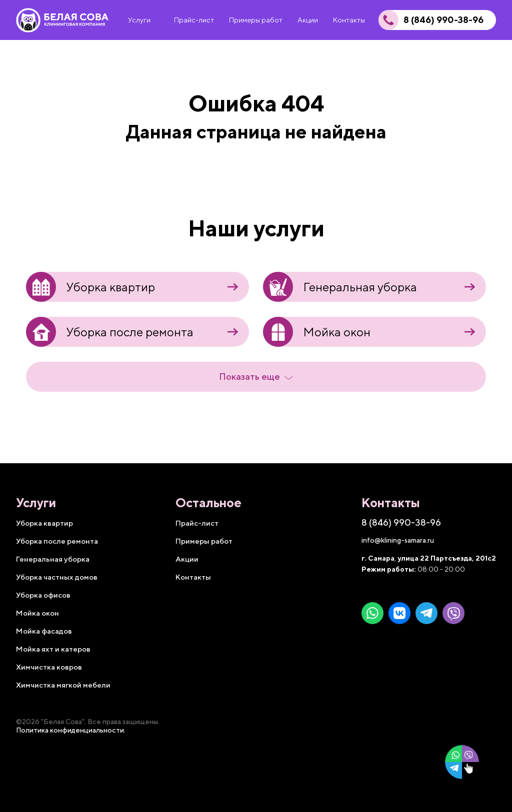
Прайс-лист (197, 523)
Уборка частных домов (57, 577)
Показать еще (256, 377)
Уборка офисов (43, 595)
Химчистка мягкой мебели (63, 685)
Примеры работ (204, 541)
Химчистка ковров (49, 667)
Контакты (193, 577)
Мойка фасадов (44, 631)
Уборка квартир (90, 287)
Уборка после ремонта (110, 332)
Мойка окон (317, 332)
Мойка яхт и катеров (53, 649)
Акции (187, 559)
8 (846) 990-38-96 (443, 20)
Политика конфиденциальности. (71, 730)
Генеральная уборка (340, 287)
